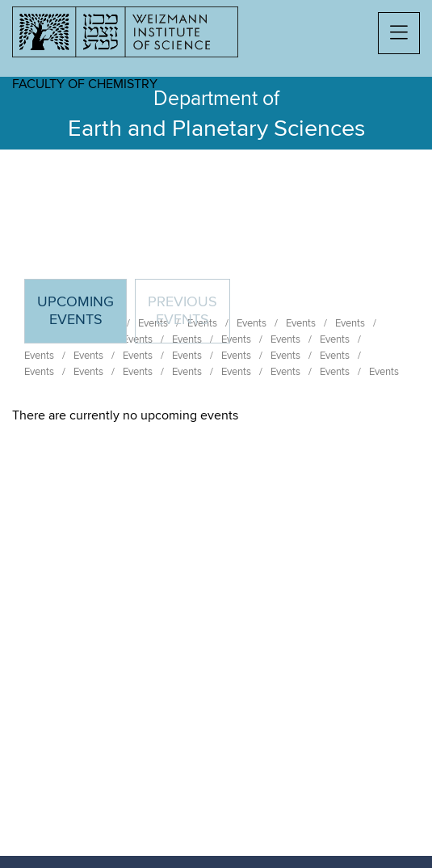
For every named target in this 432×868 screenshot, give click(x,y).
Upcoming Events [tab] (82, 318)
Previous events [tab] (182, 311)
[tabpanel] (216, 415)
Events (39, 356)
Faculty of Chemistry (85, 84)
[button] (399, 33)
